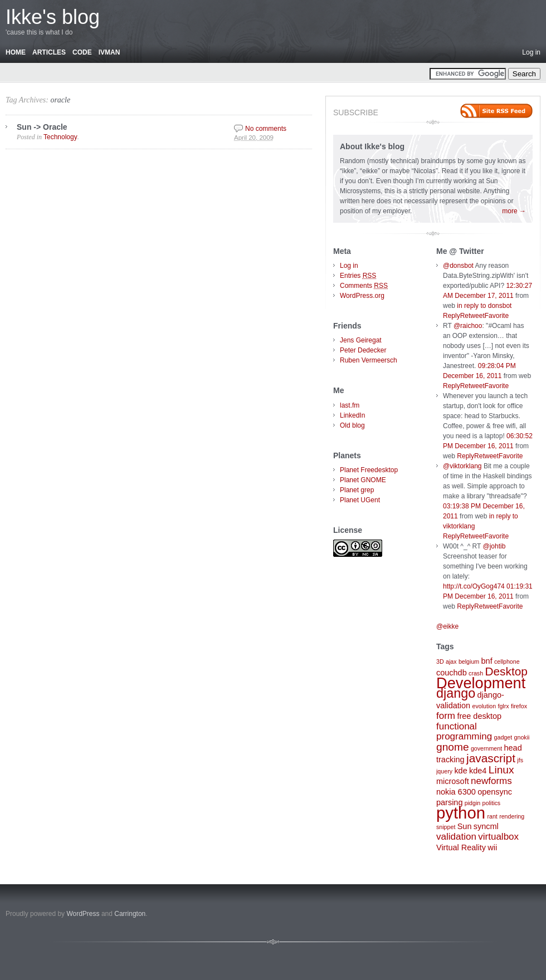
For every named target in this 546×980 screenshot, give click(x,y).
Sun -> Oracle (42, 127)
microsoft (453, 781)
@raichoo (468, 326)
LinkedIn (352, 415)
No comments (266, 129)
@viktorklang (462, 466)
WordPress (83, 914)
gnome (453, 747)
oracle (60, 100)
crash (476, 673)
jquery (444, 771)
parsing (449, 802)
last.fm (350, 405)
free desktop (479, 716)
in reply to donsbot (484, 306)
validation (456, 837)
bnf (487, 661)
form (446, 716)
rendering (512, 816)
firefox (519, 706)
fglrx (503, 706)
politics (492, 803)
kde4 (478, 771)
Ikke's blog (53, 17)
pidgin (472, 803)
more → (514, 211)
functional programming (464, 731)
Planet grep (357, 490)
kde (460, 771)
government (486, 748)
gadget (503, 737)
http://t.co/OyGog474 (474, 586)
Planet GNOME (363, 480)
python (461, 813)
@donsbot (458, 266)
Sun (465, 826)
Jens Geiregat (361, 340)
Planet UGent (360, 500)
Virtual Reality (461, 847)
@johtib (494, 546)
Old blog (352, 425)
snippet (446, 827)
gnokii (522, 737)
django (456, 693)
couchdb (452, 673)
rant (492, 816)
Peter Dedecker (363, 350)
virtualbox (498, 837)
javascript (491, 758)
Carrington (130, 914)
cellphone (507, 661)
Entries (358, 276)
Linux (501, 770)
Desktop (506, 671)
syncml (486, 826)
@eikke (447, 626)
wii (492, 847)
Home (16, 52)
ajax (451, 661)
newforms (491, 781)
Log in (531, 52)
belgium (469, 661)
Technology (60, 137)
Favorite (497, 316)
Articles (49, 52)
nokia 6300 (456, 792)
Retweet (472, 316)
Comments (364, 286)
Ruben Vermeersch (369, 360)
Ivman (109, 52)
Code (82, 52)
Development (481, 683)
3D (440, 661)
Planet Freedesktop (369, 470)
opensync (495, 792)
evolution (484, 706)
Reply (452, 316)
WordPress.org (362, 296)
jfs (520, 760)
